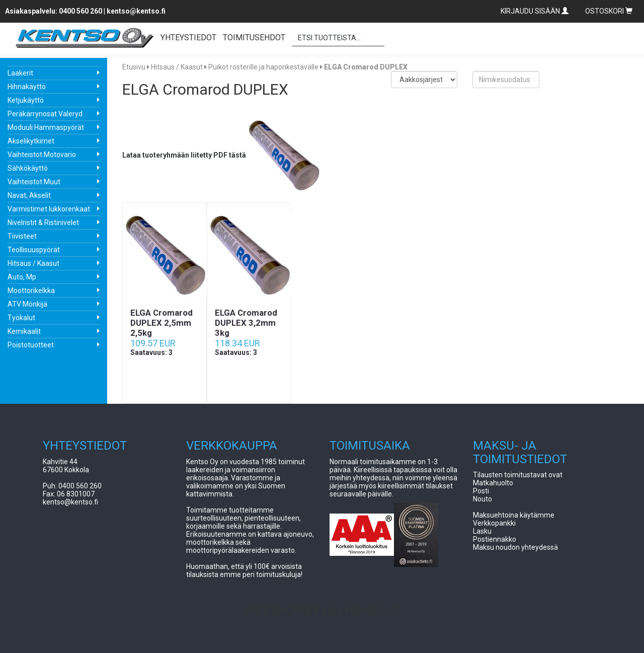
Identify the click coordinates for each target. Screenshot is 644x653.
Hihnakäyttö (27, 87)
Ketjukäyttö (26, 100)
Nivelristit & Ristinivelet (43, 223)
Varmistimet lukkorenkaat (49, 209)
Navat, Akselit (29, 195)
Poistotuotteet (31, 345)
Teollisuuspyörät (34, 250)
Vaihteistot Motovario (42, 155)
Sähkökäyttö (28, 168)
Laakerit (20, 73)
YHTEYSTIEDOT (188, 38)
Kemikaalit (24, 331)
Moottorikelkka (31, 291)
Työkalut (21, 318)
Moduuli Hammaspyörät (46, 127)
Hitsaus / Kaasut (33, 263)
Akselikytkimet (31, 141)
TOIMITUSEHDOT (254, 38)
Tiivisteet (22, 236)
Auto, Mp (22, 277)
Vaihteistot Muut (34, 182)
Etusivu (134, 67)
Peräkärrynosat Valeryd (45, 114)
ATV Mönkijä (27, 304)
